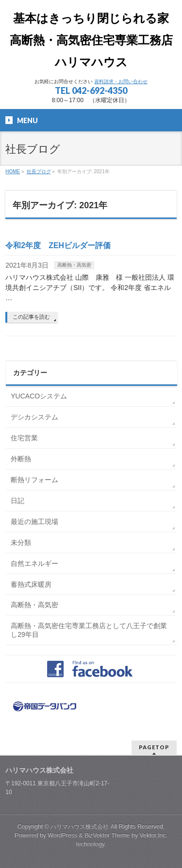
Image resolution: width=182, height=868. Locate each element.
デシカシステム (34, 417)
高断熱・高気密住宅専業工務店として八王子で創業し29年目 (89, 630)
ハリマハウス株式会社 (80, 827)
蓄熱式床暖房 (31, 584)
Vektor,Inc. (154, 835)
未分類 (21, 542)
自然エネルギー (34, 563)
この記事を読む (31, 317)
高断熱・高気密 (74, 265)
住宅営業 (24, 438)
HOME (13, 172)
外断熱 (21, 459)
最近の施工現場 (34, 522)
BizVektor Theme (107, 835)
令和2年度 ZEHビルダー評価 (58, 245)
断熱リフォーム (34, 480)
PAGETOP (154, 747)
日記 (17, 501)
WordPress (62, 835)
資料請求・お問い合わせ (121, 81)
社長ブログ (39, 172)
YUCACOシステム (39, 396)
